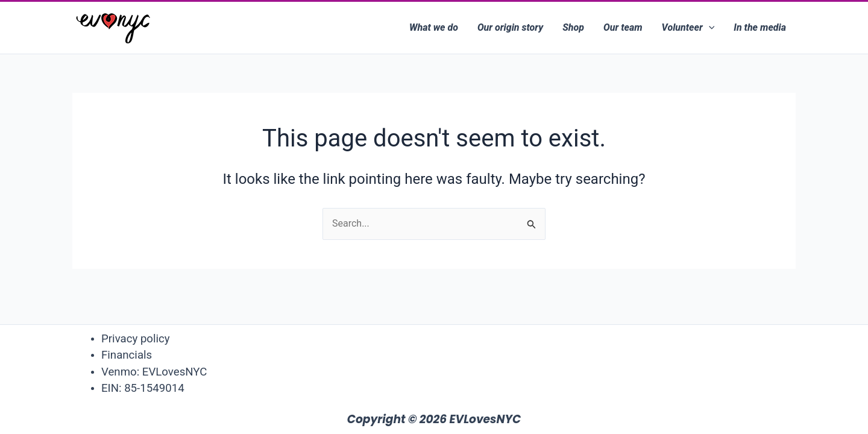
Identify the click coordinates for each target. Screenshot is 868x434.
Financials (127, 355)
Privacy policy (136, 339)
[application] (709, 28)
